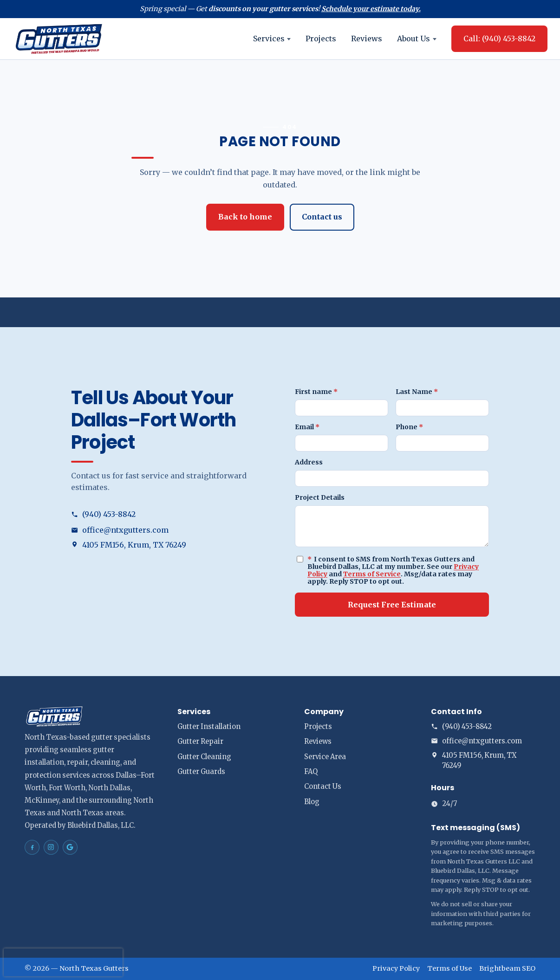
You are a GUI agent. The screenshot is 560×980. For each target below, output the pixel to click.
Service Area (325, 757)
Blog (312, 802)
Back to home (245, 217)
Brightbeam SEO (507, 968)
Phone (409, 427)
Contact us (322, 217)
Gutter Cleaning (204, 757)
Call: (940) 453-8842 (499, 39)
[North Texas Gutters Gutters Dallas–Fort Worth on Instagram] (51, 847)
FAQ (311, 772)
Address (309, 462)
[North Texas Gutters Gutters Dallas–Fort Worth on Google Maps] (70, 847)
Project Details (320, 497)
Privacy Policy (396, 968)
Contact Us (323, 787)
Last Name (417, 392)
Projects (321, 39)
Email (307, 427)
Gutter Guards (201, 772)
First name (316, 392)
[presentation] (63, 962)
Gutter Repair (200, 741)
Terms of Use (449, 968)
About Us (417, 39)
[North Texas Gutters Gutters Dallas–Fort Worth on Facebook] (32, 847)
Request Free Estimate (392, 605)
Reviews (367, 39)
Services (272, 39)
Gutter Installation (209, 727)
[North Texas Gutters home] (59, 39)
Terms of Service (372, 574)
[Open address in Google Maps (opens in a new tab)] (168, 545)
